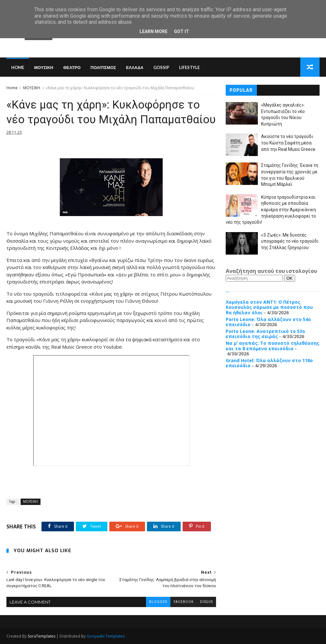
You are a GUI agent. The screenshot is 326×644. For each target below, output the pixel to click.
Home (18, 67)
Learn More (154, 31)
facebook (184, 602)
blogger (158, 602)
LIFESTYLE (189, 67)
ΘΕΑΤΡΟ (72, 67)
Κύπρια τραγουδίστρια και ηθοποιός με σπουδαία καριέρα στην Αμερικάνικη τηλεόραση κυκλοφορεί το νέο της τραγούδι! (271, 210)
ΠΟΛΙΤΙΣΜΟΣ (104, 67)
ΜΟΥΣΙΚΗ (44, 67)
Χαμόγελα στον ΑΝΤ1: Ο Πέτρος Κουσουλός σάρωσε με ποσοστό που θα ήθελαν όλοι (269, 307)
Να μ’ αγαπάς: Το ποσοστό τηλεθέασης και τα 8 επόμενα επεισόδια (272, 346)
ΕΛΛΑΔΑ (135, 67)
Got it (181, 31)
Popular (241, 90)
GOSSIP (161, 67)
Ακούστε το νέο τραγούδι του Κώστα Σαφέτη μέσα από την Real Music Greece (288, 143)
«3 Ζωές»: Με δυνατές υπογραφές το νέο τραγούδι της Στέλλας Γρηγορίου (290, 241)
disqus (206, 602)
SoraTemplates (41, 636)
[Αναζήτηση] (254, 278)
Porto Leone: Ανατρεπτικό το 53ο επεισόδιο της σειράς (265, 334)
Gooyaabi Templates (106, 636)
